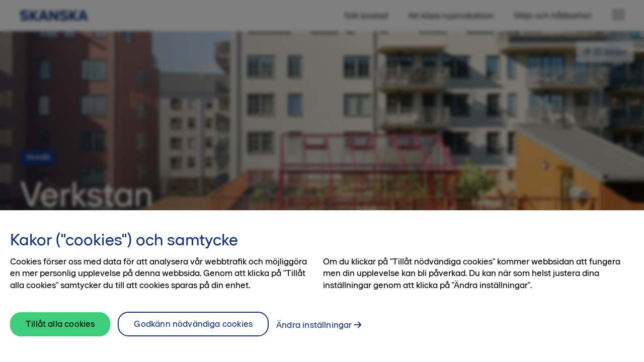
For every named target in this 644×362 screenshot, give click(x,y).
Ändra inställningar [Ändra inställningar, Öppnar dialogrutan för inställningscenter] (314, 329)
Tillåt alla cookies (60, 328)
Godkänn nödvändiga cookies (193, 328)
